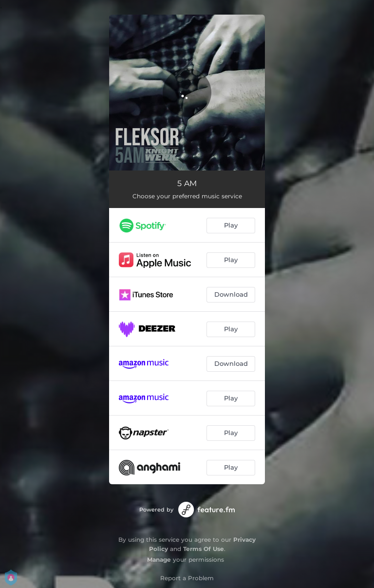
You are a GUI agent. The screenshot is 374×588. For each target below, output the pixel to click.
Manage (159, 560)
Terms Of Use (204, 549)
